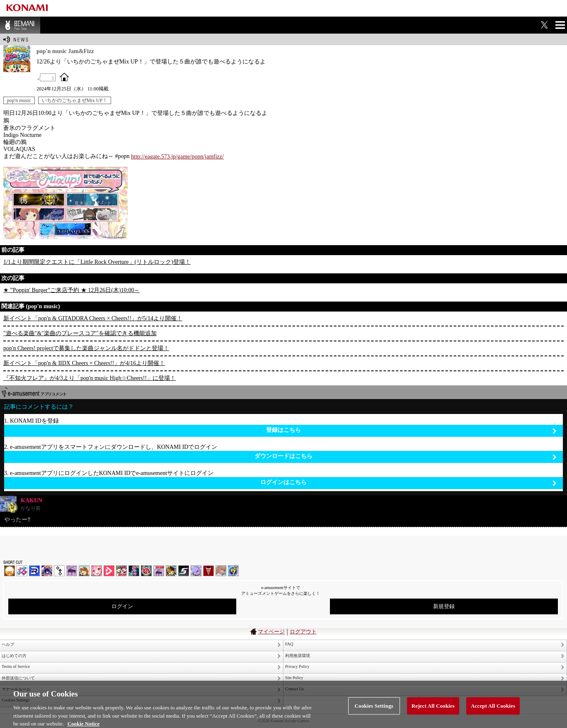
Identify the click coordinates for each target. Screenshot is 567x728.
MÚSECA (208, 571)
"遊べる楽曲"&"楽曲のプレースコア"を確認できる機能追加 (80, 333)
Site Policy (294, 678)
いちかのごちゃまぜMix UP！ (75, 100)
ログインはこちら (408, 483)
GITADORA (47, 571)
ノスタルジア (72, 571)
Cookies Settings (374, 711)
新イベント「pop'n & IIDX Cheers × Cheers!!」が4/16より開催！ (84, 363)
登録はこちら (411, 430)
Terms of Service (16, 666)
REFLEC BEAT (196, 571)
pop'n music (19, 100)
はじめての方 (14, 656)
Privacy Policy (297, 666)
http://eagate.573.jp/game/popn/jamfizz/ (177, 157)
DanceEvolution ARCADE (221, 571)
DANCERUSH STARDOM (34, 571)
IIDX (10, 571)
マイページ (271, 632)
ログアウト (303, 632)
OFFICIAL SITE (64, 77)
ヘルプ (8, 644)
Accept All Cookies (493, 711)
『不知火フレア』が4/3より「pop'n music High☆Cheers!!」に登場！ (90, 378)
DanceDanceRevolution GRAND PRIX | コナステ (134, 571)
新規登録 (444, 606)
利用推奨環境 (298, 656)
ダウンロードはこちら (406, 457)
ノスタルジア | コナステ (159, 571)
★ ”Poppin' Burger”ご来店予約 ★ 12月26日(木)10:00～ (71, 290)
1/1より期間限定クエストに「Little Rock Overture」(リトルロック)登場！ (97, 262)
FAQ (289, 644)
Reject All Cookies (433, 711)
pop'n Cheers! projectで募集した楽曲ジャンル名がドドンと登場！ (86, 348)
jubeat (59, 571)
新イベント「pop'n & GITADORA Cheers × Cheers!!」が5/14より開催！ (93, 318)
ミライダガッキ (233, 571)
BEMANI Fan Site (20, 25)
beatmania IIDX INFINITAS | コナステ (121, 571)
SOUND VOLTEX (97, 571)
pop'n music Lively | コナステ (171, 571)
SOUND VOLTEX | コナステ (184, 571)
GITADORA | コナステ (146, 571)
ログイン (122, 606)
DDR (22, 571)
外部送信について (18, 678)
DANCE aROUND (109, 571)
